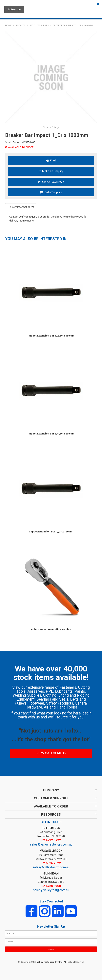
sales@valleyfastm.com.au (51, 867)
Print (53, 160)
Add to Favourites (53, 182)
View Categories (51, 753)
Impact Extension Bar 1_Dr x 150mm (51, 532)
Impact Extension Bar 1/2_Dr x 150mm (51, 336)
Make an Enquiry (53, 171)
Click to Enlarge (51, 127)
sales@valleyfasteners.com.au (51, 844)
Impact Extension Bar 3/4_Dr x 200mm (51, 434)
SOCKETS (20, 25)
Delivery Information (19, 207)
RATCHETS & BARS (39, 25)
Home (8, 25)
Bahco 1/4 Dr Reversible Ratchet (51, 630)
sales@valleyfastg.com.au (51, 890)
